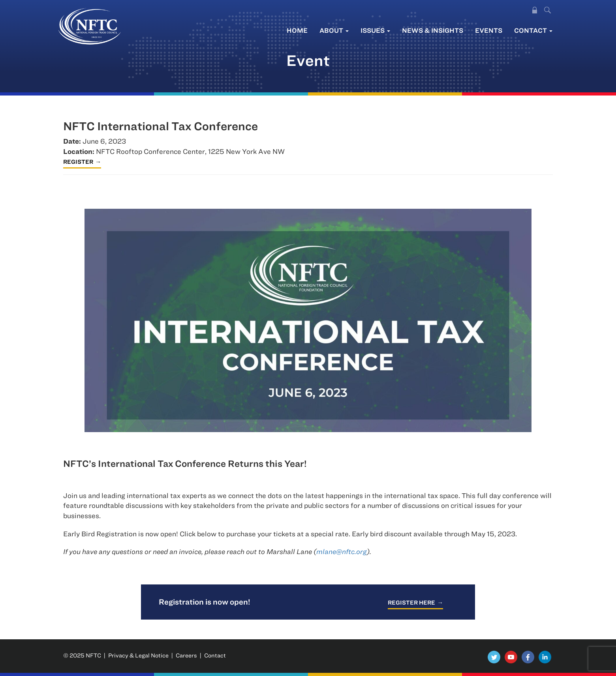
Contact (533, 30)
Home (297, 30)
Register (78, 162)
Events (489, 30)
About (334, 30)
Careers (186, 655)
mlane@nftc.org (342, 551)
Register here (411, 602)
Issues (375, 30)
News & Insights (433, 30)
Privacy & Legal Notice (138, 655)
